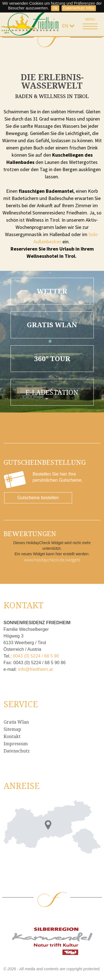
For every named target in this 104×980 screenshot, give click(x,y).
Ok (55, 8)
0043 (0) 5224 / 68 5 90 (36, 656)
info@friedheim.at (35, 669)
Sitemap (12, 729)
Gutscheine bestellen (38, 498)
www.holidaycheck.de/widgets (52, 560)
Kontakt (12, 736)
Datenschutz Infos (79, 8)
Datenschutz (17, 751)
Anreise (22, 786)
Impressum (16, 744)
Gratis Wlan (16, 722)
